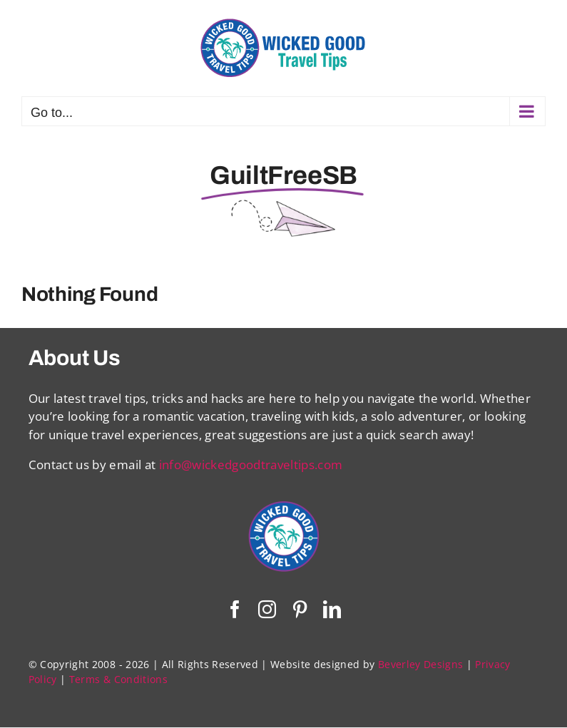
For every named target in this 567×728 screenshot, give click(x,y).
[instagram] (267, 609)
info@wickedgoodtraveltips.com (251, 465)
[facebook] (235, 609)
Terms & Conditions (118, 679)
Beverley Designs (420, 664)
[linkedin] (332, 609)
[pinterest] (300, 609)
